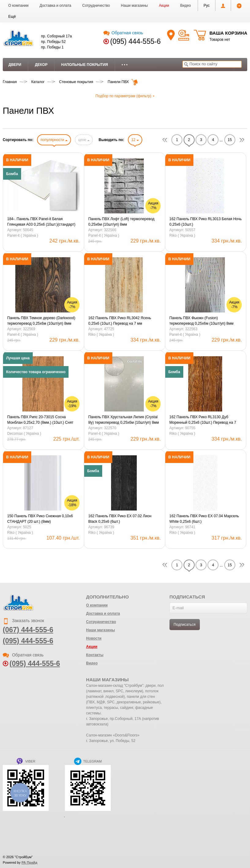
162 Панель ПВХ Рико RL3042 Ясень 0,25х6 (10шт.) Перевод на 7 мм (119, 321)
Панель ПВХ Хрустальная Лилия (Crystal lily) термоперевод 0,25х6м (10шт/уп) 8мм (123, 420)
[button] (12, 17)
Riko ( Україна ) (182, 235)
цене (84, 140)
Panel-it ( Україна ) (23, 235)
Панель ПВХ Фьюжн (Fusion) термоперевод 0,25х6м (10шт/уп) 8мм (201, 321)
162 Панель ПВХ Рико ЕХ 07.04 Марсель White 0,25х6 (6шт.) (204, 519)
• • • (125, 65)
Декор (41, 65)
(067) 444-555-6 (28, 630)
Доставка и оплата (55, 6)
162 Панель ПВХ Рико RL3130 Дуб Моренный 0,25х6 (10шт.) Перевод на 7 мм (203, 420)
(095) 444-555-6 (135, 41)
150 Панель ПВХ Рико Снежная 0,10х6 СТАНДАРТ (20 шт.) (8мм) (40, 519)
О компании (18, 6)
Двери (15, 65)
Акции (164, 6)
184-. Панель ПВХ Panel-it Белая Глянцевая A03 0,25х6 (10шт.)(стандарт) (41, 222)
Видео (186, 6)
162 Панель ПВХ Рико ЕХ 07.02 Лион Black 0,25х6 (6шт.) (120, 519)
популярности (54, 140)
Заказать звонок (23, 621)
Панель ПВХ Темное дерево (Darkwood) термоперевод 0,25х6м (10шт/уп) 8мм (41, 321)
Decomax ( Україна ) (24, 434)
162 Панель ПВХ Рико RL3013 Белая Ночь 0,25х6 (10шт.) (205, 222)
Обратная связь (123, 33)
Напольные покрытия (85, 65)
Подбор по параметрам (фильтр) (125, 96)
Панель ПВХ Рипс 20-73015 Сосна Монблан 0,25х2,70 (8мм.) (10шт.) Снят (40, 420)
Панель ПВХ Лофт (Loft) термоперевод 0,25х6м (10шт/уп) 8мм (121, 222)
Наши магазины (134, 6)
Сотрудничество (96, 6)
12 (135, 140)
